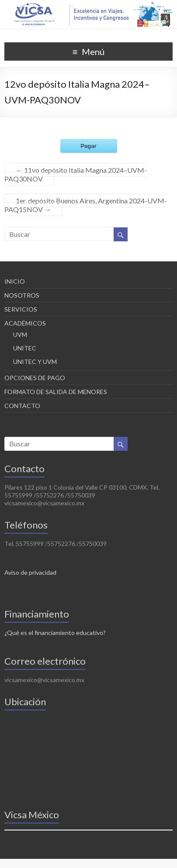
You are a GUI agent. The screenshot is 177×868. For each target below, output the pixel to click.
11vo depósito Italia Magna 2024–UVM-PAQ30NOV (76, 174)
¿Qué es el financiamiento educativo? (55, 633)
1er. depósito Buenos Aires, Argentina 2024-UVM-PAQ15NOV (86, 205)
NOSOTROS (22, 295)
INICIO (15, 281)
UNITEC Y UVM (35, 362)
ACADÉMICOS (25, 323)
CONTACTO (22, 406)
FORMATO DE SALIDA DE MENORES (56, 392)
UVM (20, 335)
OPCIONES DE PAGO (35, 378)
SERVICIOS (21, 309)
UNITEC (25, 348)
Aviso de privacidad (30, 572)
